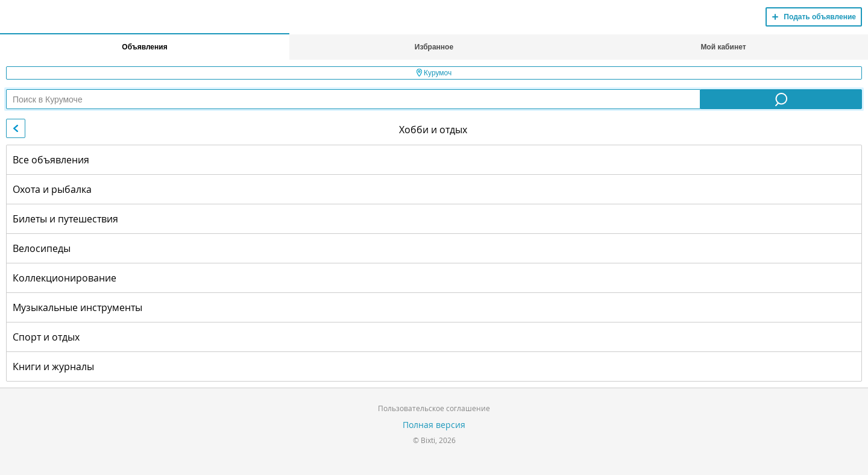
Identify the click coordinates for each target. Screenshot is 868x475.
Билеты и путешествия (65, 219)
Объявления (144, 47)
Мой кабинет (723, 47)
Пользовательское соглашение (434, 408)
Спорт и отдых (46, 337)
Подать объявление (820, 17)
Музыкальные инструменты (77, 307)
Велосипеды (42, 248)
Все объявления (51, 160)
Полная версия (434, 425)
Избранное (434, 47)
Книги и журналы (53, 366)
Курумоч (434, 73)
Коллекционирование (64, 278)
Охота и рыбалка (52, 189)
